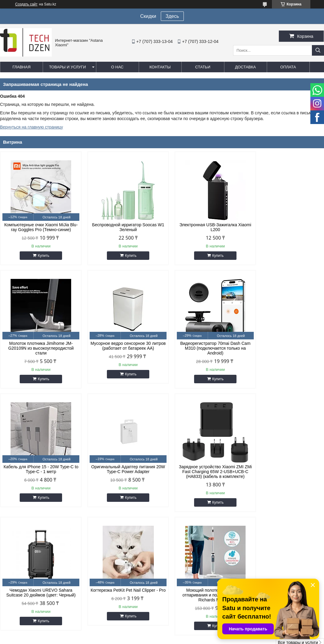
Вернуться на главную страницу (31, 127)
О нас (117, 67)
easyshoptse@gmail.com (203, 572)
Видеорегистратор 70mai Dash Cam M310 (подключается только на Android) (121, 353)
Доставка (245, 67)
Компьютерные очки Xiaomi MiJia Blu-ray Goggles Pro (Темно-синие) (39, 227)
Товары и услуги (68, 67)
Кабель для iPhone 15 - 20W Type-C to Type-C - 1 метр (203, 351)
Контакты (160, 67)
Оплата (288, 67)
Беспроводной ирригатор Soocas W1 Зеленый (121, 227)
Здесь (172, 16)
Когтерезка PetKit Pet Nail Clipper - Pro (203, 474)
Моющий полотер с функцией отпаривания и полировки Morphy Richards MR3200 (285, 476)
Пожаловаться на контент (198, 638)
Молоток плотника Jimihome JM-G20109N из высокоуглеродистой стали (286, 230)
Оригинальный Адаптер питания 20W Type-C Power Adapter (285, 351)
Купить (41, 256)
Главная (21, 67)
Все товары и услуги (298, 524)
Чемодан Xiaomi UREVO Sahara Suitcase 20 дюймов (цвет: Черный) (121, 474)
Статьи (203, 67)
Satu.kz (188, 633)
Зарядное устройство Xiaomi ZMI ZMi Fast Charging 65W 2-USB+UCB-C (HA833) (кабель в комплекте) (39, 476)
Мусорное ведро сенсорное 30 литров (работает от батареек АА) (38, 351)
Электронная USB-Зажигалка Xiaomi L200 (203, 227)
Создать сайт (26, 4)
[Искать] (318, 50)
